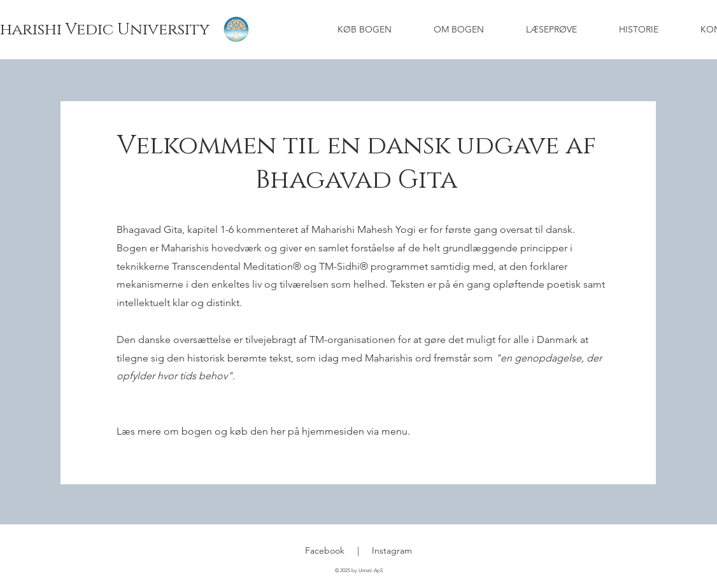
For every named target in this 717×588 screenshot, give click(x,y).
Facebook (325, 550)
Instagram (392, 550)
